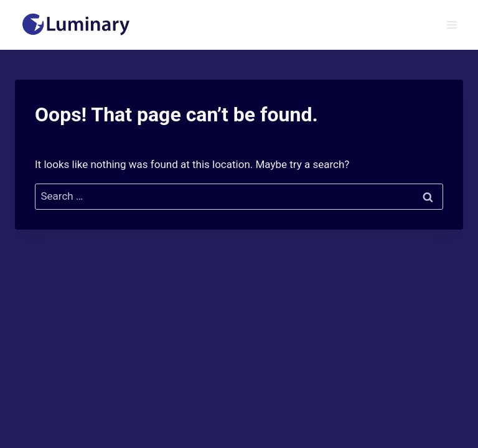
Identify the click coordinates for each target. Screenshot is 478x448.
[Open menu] (452, 25)
